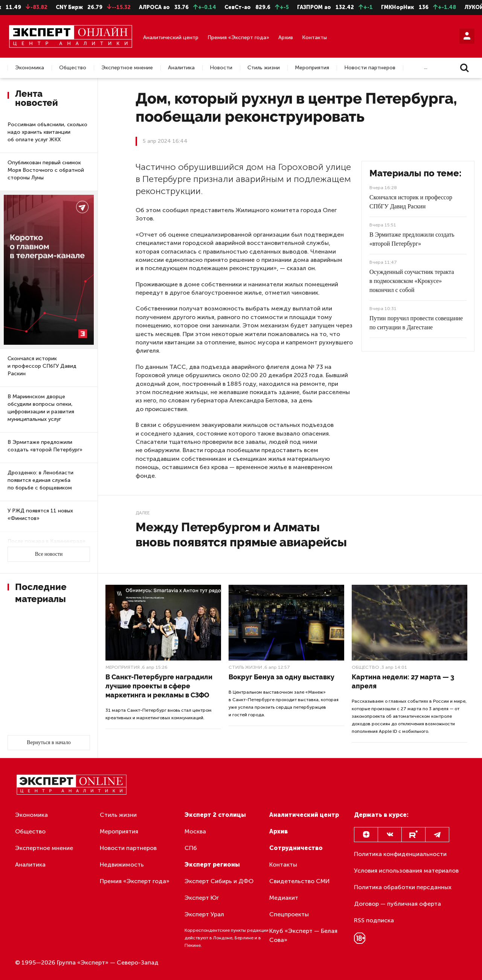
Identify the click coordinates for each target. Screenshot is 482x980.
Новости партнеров (370, 68)
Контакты (314, 37)
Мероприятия (312, 68)
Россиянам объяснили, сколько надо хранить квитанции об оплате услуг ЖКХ (47, 132)
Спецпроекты (289, 914)
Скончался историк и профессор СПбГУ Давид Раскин (42, 366)
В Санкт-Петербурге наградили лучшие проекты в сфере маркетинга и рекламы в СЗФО (159, 686)
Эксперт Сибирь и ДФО (219, 881)
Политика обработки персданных (403, 887)
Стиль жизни (264, 68)
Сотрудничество (296, 848)
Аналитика (181, 68)
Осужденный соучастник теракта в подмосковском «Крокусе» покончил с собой (412, 281)
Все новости (49, 554)
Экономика (30, 68)
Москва (195, 831)
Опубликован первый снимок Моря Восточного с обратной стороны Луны (46, 170)
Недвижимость (122, 865)
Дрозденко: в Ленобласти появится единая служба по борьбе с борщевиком (40, 480)
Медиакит (284, 898)
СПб (191, 848)
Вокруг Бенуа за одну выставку (281, 677)
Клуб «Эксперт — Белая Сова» (303, 935)
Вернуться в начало (49, 742)
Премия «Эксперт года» (238, 37)
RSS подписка (374, 920)
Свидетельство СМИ (300, 881)
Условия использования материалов (406, 871)
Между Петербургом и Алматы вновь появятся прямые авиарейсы (241, 534)
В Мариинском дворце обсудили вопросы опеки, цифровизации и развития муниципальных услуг (41, 408)
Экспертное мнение (127, 68)
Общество (73, 68)
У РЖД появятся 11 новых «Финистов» (40, 514)
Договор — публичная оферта (397, 904)
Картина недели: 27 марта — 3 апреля (403, 681)
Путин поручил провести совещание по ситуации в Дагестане (416, 323)
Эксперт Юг (202, 898)
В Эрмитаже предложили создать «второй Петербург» (45, 446)
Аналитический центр (171, 37)
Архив (286, 37)
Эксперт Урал (204, 914)
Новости (221, 68)
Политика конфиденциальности (400, 854)
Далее (143, 513)
